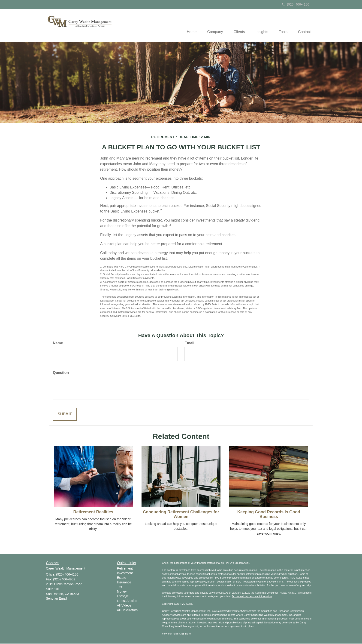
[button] (211, 26)
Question (61, 373)
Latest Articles (127, 601)
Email (189, 344)
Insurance (124, 583)
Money (122, 592)
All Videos (124, 606)
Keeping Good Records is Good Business (269, 515)
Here (188, 634)
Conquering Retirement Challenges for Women (181, 515)
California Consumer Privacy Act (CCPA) (278, 593)
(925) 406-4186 (296, 4)
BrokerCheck (242, 563)
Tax (120, 587)
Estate (122, 578)
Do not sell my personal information (252, 597)
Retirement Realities (93, 512)
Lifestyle (123, 597)
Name (58, 344)
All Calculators (127, 610)
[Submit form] (65, 415)
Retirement (125, 569)
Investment (125, 573)
